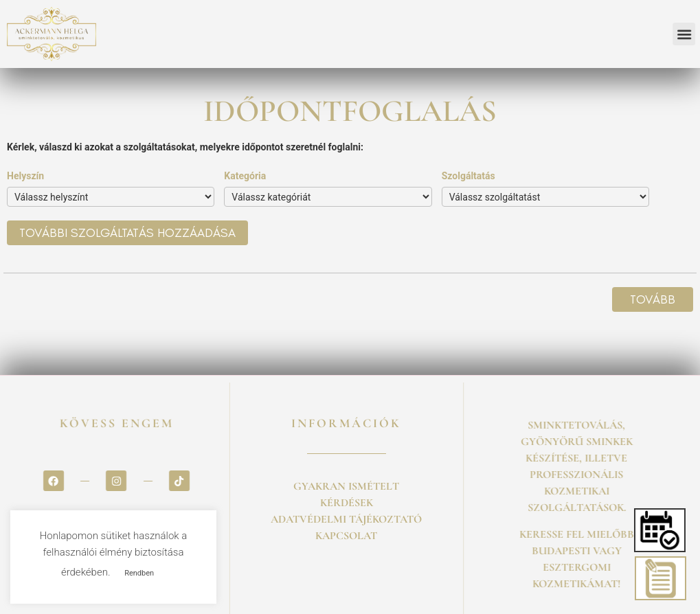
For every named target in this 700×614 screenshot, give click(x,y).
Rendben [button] (139, 573)
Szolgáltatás (468, 176)
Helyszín (25, 176)
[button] (661, 530)
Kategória (245, 176)
